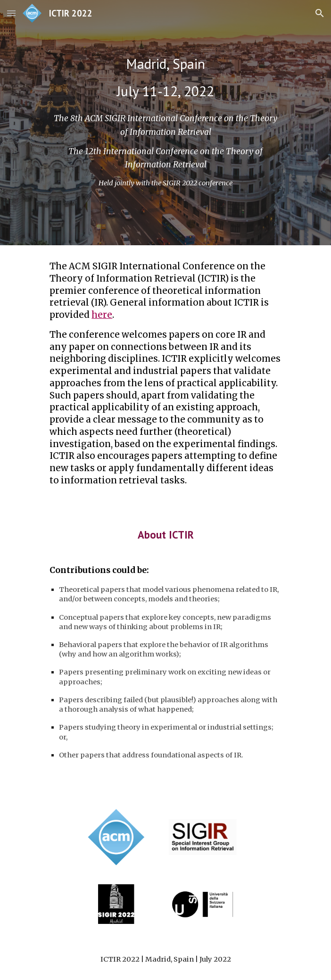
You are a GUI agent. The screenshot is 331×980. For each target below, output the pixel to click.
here (102, 315)
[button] (11, 13)
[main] (165, 77)
